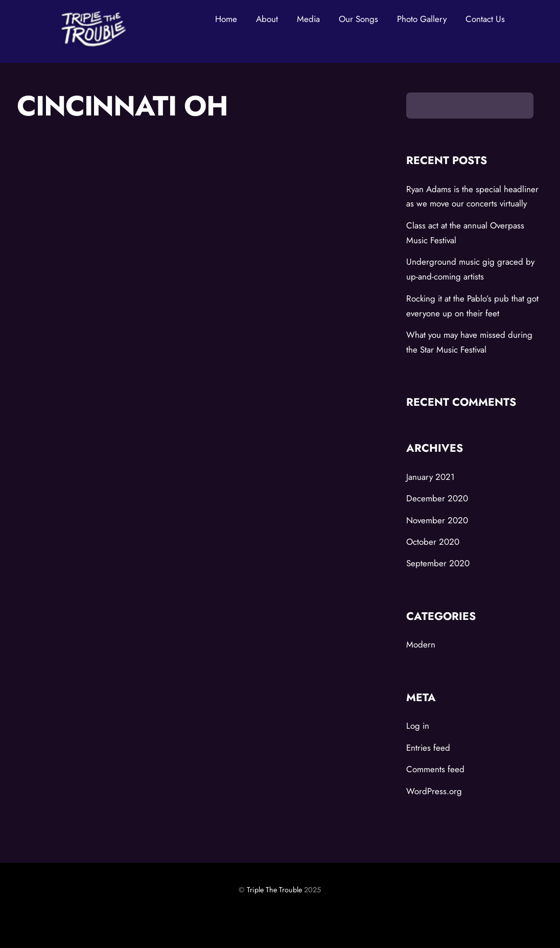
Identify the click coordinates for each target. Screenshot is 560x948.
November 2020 (437, 520)
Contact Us (485, 19)
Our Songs (358, 19)
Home (226, 19)
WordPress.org (434, 791)
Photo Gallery (422, 19)
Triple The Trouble (274, 890)
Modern (421, 644)
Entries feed (428, 748)
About (267, 19)
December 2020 (437, 498)
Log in (418, 726)
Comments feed (435, 769)
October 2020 (433, 542)
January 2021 (430, 477)
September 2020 (438, 563)
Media (308, 19)
